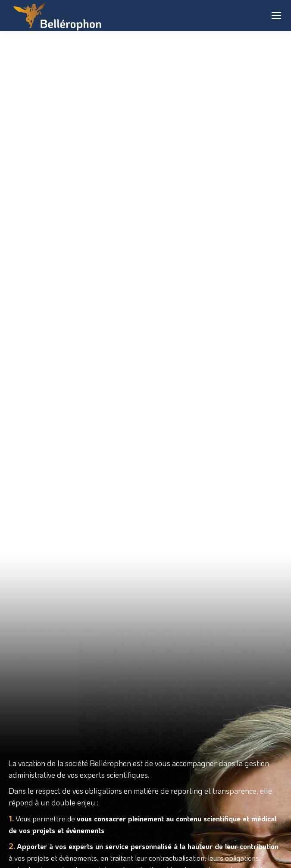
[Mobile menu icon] (276, 16)
